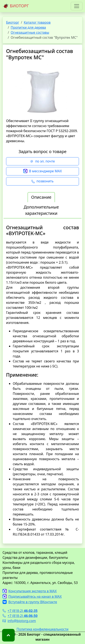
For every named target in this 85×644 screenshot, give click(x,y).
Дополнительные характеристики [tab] (41, 210)
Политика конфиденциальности (42, 629)
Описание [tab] (41, 197)
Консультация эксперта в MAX (30, 591)
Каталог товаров (37, 22)
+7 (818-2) (20, 611)
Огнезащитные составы (30, 32)
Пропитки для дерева (28, 27)
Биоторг (13, 22)
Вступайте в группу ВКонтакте (30, 602)
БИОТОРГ (16, 6)
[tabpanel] (42, 381)
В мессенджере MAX (43, 171)
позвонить (42, 181)
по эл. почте (42, 161)
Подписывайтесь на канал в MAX (32, 596)
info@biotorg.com (19, 621)
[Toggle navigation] (77, 6)
